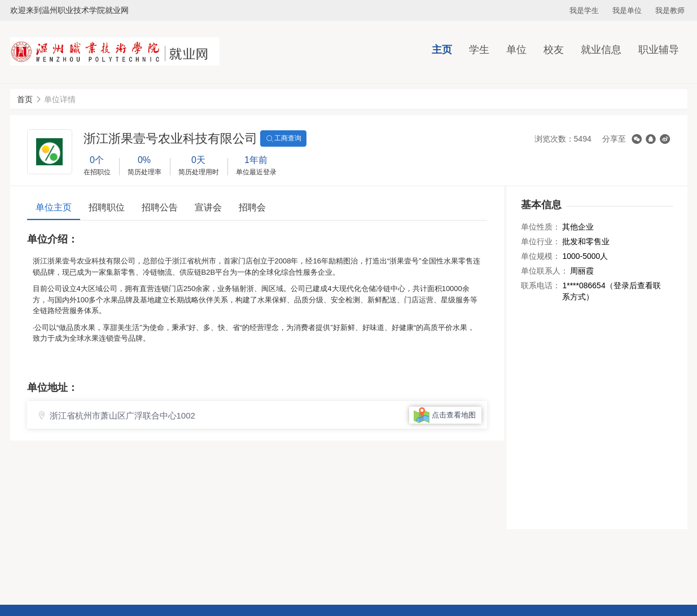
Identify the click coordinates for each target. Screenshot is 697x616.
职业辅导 (659, 50)
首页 (25, 99)
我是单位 (627, 10)
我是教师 (670, 10)
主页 (442, 50)
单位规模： (541, 256)
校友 (554, 50)
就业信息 (601, 50)
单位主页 (54, 207)
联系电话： (541, 285)
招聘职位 (107, 207)
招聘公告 (160, 207)
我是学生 (584, 10)
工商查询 (283, 139)
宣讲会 (208, 207)
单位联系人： (545, 271)
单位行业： (541, 241)
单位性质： (541, 227)
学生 (479, 50)
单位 (516, 50)
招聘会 (252, 207)
